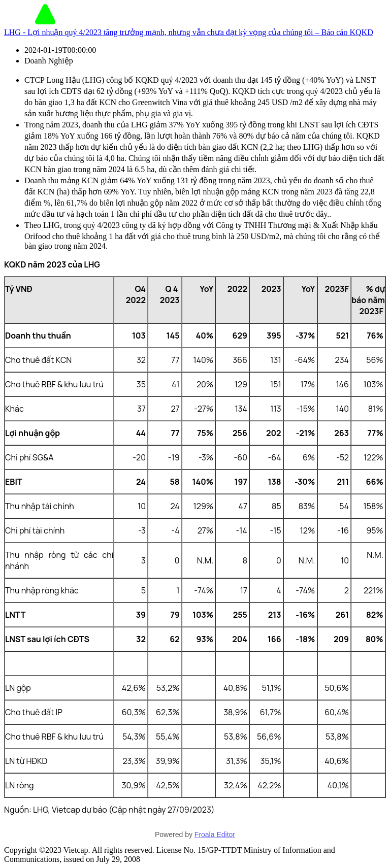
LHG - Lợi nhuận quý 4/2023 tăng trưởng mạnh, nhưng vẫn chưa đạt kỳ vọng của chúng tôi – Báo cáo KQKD (189, 32)
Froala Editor (215, 834)
